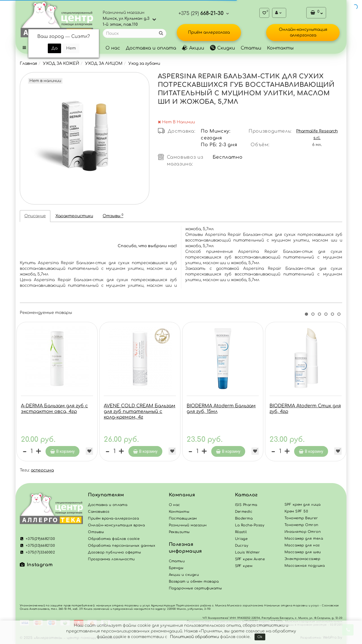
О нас (113, 48)
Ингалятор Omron (303, 532)
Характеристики (74, 216)
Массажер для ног (302, 545)
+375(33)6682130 (37, 546)
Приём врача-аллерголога (113, 518)
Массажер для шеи (303, 552)
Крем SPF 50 (296, 511)
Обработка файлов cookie (114, 539)
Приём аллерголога (209, 32)
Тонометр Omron (301, 525)
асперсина (42, 470)
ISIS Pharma (246, 505)
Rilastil (241, 532)
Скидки (222, 48)
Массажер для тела (304, 539)
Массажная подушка (305, 566)
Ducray (242, 546)
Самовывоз (99, 512)
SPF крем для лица (302, 505)
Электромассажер (302, 559)
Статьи (251, 48)
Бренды (176, 568)
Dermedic (244, 512)
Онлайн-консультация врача (116, 525)
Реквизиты (179, 532)
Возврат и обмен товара (194, 581)
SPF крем (244, 566)
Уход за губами (144, 63)
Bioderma (244, 518)
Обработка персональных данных (122, 546)
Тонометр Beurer (301, 518)
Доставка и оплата (151, 48)
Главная (28, 63)
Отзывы (113, 216)
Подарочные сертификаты (195, 588)
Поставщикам (183, 518)
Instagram (36, 565)
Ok (260, 637)
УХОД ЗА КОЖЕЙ (61, 63)
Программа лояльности (111, 559)
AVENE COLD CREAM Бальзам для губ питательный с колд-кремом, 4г (140, 412)
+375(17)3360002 (37, 552)
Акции (193, 48)
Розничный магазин (188, 525)
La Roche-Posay (250, 525)
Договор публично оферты (114, 552)
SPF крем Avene (250, 559)
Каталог (246, 495)
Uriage (241, 539)
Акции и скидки (184, 575)
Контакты (280, 48)
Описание (35, 216)
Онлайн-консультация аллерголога (303, 32)
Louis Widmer (248, 552)
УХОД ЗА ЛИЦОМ (104, 63)
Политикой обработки (194, 637)
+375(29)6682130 (37, 539)
